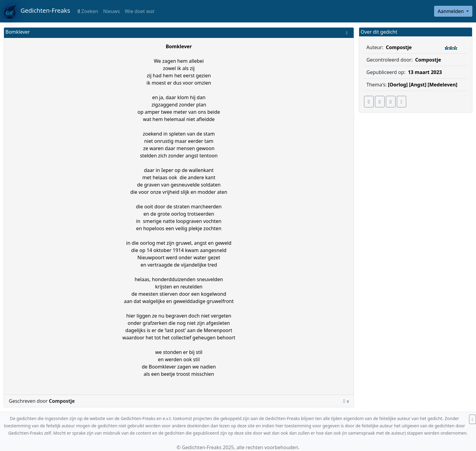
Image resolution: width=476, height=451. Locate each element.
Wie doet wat (140, 11)
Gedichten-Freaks (37, 11)
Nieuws (111, 11)
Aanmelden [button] (451, 11)
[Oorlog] (398, 85)
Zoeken (88, 11)
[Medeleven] (443, 85)
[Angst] (418, 85)
